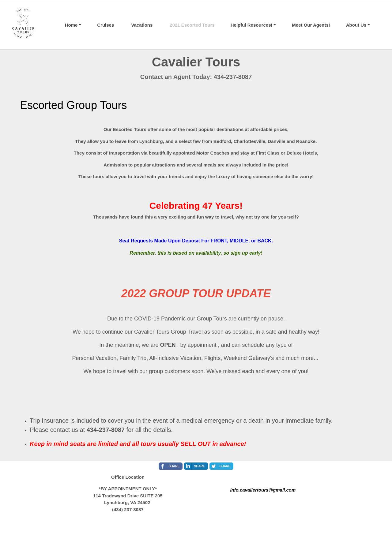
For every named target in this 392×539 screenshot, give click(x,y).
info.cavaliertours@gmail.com (263, 490)
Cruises (106, 25)
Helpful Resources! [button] (252, 25)
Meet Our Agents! (311, 25)
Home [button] (71, 25)
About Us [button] (356, 25)
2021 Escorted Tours (192, 25)
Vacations (142, 25)
